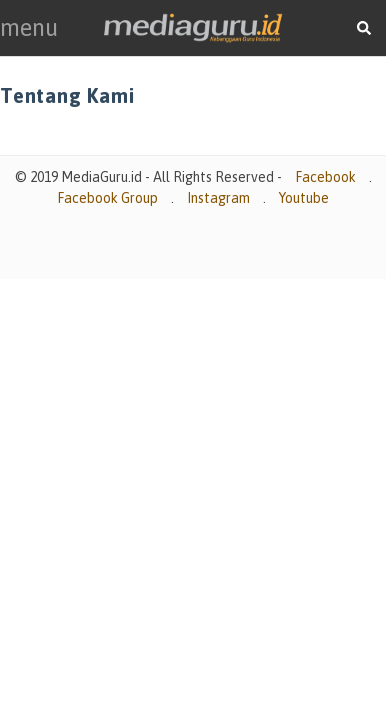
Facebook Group (107, 198)
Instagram (218, 198)
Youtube (304, 198)
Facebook (325, 177)
